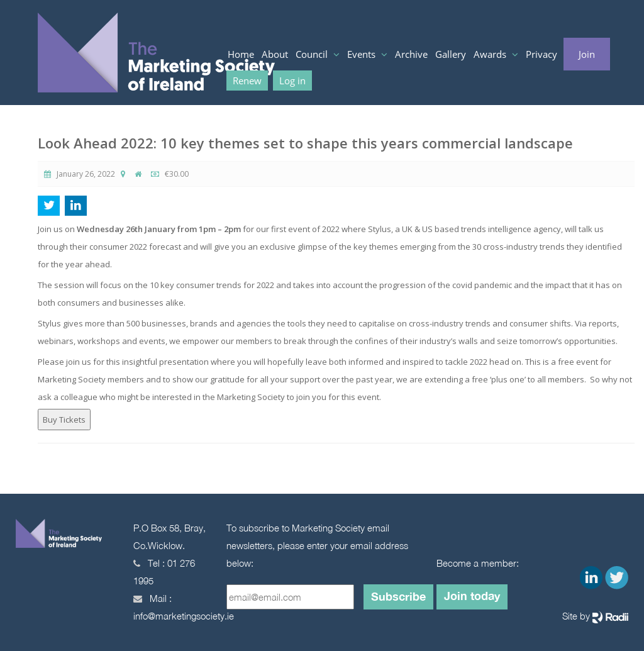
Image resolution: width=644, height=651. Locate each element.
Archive (411, 54)
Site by (595, 617)
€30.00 (170, 174)
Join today (472, 596)
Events (363, 54)
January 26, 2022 (80, 174)
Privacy (541, 54)
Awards (491, 54)
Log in (292, 81)
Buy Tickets (64, 420)
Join (587, 54)
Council (313, 54)
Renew (247, 81)
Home (241, 54)
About (275, 54)
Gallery (451, 54)
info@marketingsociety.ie (184, 616)
